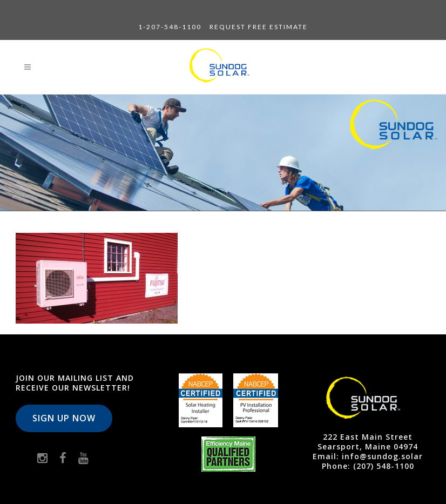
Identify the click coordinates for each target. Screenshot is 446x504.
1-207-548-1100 (170, 27)
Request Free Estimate (259, 27)
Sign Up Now (64, 418)
